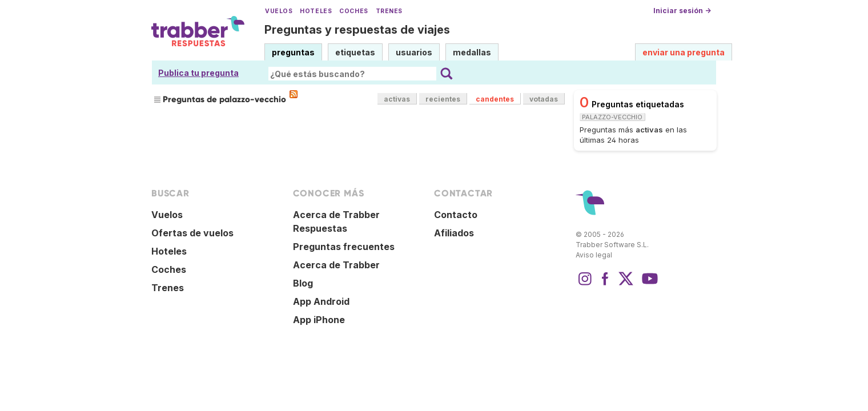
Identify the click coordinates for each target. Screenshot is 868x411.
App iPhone (319, 320)
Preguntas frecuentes (344, 247)
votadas (544, 99)
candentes (495, 99)
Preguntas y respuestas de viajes (357, 30)
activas (397, 99)
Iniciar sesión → (682, 11)
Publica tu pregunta (198, 73)
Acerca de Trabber (336, 265)
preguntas (293, 52)
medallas (472, 52)
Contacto (456, 215)
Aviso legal (594, 255)
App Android (321, 301)
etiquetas (355, 52)
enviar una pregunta (684, 52)
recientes (443, 99)
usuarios (414, 52)
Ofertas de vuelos (192, 233)
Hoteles (316, 11)
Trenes (389, 11)
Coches (353, 11)
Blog (303, 283)
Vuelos (279, 11)
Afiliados (454, 233)
